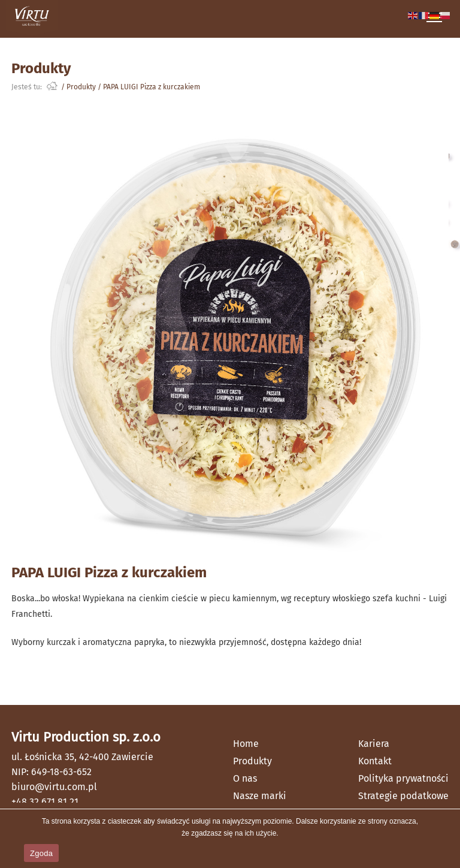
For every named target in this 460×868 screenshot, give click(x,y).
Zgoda (41, 853)
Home (246, 744)
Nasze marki (260, 796)
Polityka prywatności (403, 778)
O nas (245, 778)
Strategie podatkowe (403, 796)
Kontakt (375, 761)
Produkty (81, 87)
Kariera (374, 744)
